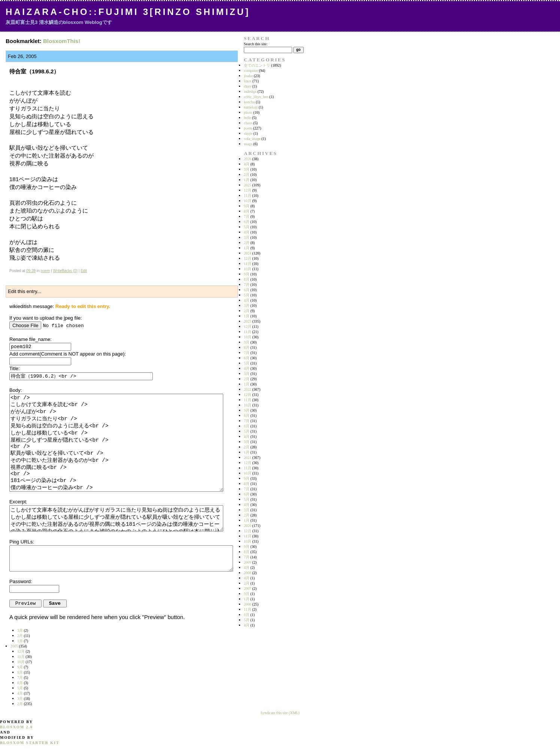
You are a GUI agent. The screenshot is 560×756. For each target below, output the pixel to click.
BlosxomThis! (62, 41)
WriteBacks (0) (65, 271)
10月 (248, 201)
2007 (248, 589)
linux (248, 81)
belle (247, 118)
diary (248, 86)
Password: (21, 581)
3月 (247, 169)
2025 (248, 185)
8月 (247, 211)
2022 (248, 389)
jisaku (248, 76)
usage (248, 144)
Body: (16, 390)
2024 (248, 253)
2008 (248, 573)
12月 (248, 190)
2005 (14, 646)
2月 (247, 175)
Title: (15, 368)
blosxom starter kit (30, 743)
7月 (247, 217)
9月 (247, 206)
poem (45, 271)
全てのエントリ (257, 65)
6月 (247, 222)
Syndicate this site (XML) (280, 713)
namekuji (251, 107)
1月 (247, 180)
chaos (248, 123)
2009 (248, 562)
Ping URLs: (22, 542)
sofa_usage (252, 139)
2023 (248, 321)
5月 (247, 227)
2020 (248, 526)
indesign (250, 92)
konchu (249, 102)
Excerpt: (18, 502)
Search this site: (256, 44)
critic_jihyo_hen (256, 97)
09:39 (31, 271)
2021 (248, 458)
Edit (84, 271)
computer (251, 71)
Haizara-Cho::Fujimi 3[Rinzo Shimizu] (128, 12)
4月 (247, 164)
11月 (248, 196)
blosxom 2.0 (16, 727)
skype (248, 133)
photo (248, 112)
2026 (248, 159)
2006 (248, 604)
